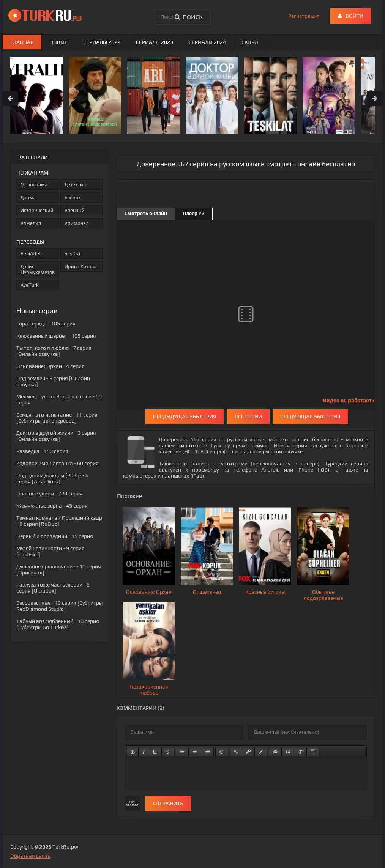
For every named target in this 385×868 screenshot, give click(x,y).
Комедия (31, 223)
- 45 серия (52, 506)
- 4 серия (50, 366)
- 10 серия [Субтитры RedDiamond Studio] (59, 606)
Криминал (77, 223)
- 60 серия (58, 463)
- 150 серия (42, 451)
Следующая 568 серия (310, 417)
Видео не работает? (349, 400)
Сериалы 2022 (102, 42)
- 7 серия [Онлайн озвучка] (54, 351)
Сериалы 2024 (207, 42)
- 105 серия (56, 336)
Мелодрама (34, 185)
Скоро (250, 42)
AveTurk (30, 285)
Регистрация (304, 16)
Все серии (248, 417)
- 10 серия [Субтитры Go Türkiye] (58, 624)
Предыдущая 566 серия (185, 417)
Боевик (73, 197)
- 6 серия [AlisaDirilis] (52, 478)
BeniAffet (31, 254)
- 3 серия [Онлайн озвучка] (56, 436)
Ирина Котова (80, 267)
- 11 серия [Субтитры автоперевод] (57, 418)
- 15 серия (55, 536)
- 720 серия (50, 494)
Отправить (168, 803)
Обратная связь (30, 856)
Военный (75, 210)
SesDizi (72, 254)
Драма (28, 197)
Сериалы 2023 (155, 42)
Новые (58, 42)
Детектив (75, 185)
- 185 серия (46, 324)
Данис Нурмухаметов (38, 269)
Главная (22, 42)
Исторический (37, 210)
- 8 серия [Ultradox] (53, 588)
